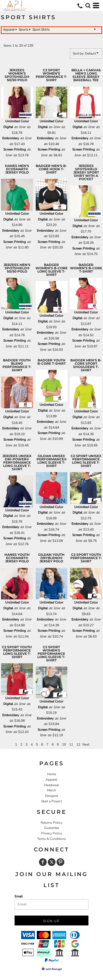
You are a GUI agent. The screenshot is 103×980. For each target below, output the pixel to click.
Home (52, 774)
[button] (88, 5)
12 (78, 744)
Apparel (51, 780)
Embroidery (11, 138)
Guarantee (51, 828)
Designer (52, 796)
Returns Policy (51, 823)
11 (71, 744)
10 (64, 744)
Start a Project (51, 801)
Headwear (52, 785)
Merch (51, 790)
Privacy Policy (52, 833)
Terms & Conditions (51, 839)
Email (19, 896)
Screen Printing (15, 149)
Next (86, 744)
